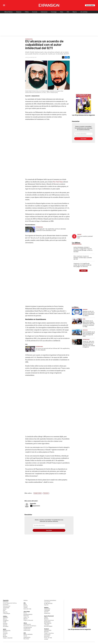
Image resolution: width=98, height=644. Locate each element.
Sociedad (6, 626)
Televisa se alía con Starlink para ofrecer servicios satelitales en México (89, 313)
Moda (5, 635)
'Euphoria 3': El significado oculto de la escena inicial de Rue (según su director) (82, 265)
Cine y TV (26, 617)
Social (25, 636)
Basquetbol (47, 622)
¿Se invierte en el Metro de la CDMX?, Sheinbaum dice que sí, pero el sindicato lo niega (89, 324)
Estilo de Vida (48, 638)
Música (26, 619)
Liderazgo (47, 610)
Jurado (46, 639)
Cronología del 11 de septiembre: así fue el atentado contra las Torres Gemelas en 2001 (51, 230)
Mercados (85, 330)
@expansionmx (35, 96)
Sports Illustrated (49, 616)
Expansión (33, 504)
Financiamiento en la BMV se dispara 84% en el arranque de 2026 (89, 334)
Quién (5, 629)
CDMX (84, 319)
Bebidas (47, 632)
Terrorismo (46, 493)
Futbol (46, 617)
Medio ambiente (28, 634)
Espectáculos (7, 631)
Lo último (76, 243)
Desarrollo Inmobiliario (30, 626)
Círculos (5, 634)
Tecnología (54, 12)
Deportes (26, 616)
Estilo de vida (27, 609)
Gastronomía (48, 630)
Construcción (27, 624)
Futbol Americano (49, 620)
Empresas (19, 12)
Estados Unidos (38, 493)
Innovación (47, 602)
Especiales (47, 613)
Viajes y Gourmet (8, 638)
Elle (25, 603)
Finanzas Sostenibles (50, 600)
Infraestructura (28, 627)
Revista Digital (90, 5)
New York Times (58, 182)
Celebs (26, 607)
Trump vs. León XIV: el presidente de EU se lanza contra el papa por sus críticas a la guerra (89, 344)
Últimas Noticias (8, 12)
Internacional (44, 12)
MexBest (47, 629)
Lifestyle (47, 625)
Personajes (47, 635)
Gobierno (6, 618)
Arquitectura (27, 629)
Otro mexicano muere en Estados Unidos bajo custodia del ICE (83, 258)
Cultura (26, 600)
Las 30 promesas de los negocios (83, 115)
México (5, 619)
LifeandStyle (7, 614)
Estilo (25, 613)
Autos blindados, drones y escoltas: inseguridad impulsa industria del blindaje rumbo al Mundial (83, 249)
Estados (5, 624)
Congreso (6, 621)
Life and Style (84, 12)
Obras (62, 12)
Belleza (5, 636)
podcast (79, 234)
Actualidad (47, 609)
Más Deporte (48, 623)
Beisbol (46, 619)
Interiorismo (27, 630)
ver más (83, 271)
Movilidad (26, 639)
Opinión (5, 625)
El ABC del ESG (48, 603)
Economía (35, 12)
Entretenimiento (28, 614)
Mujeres (75, 12)
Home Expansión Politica (10, 603)
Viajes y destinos (49, 633)
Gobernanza (27, 637)
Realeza (5, 632)
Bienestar (47, 636)
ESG (68, 12)
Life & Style (27, 612)
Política (27, 12)
